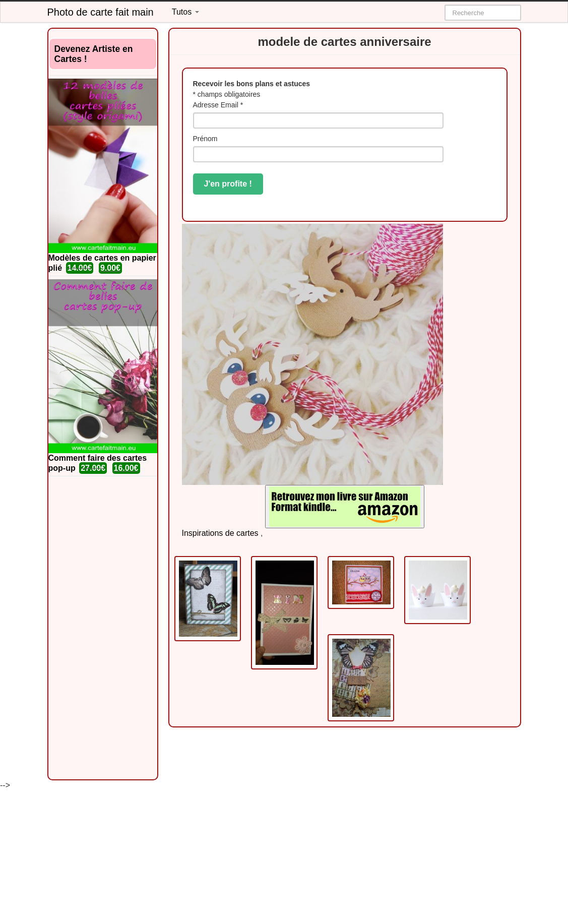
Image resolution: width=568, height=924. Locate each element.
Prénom (205, 139)
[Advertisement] (103, 628)
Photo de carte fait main (101, 12)
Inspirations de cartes (220, 533)
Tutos (185, 12)
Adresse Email (218, 105)
